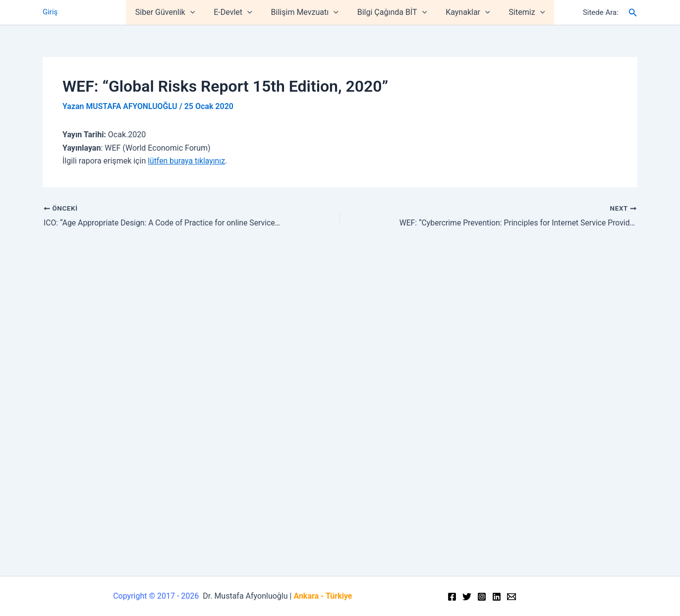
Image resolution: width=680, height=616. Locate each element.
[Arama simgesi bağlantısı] (633, 13)
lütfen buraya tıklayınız (187, 160)
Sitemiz (520, 12)
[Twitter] (467, 597)
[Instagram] (482, 597)
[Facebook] (452, 597)
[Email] (511, 597)
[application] (198, 12)
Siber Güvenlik (172, 12)
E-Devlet (237, 12)
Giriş (50, 12)
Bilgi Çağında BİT (391, 12)
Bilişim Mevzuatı (306, 12)
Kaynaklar (463, 12)
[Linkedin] (497, 597)
